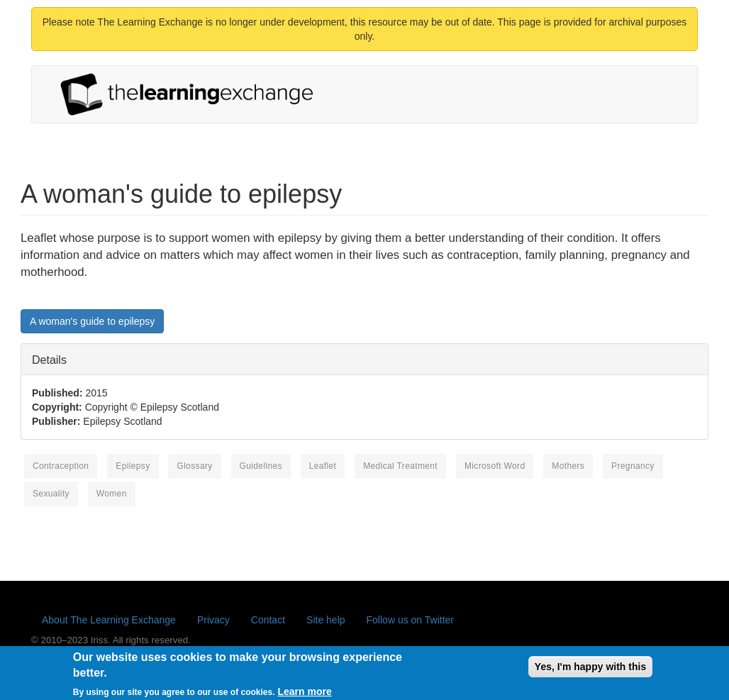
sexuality (51, 494)
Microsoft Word (495, 466)
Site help (325, 620)
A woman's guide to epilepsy (92, 321)
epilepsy (133, 466)
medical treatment (400, 466)
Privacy (213, 620)
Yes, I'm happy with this (590, 670)
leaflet (323, 466)
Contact (268, 620)
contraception (61, 466)
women (112, 494)
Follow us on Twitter (410, 620)
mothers (568, 466)
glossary (194, 466)
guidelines (261, 466)
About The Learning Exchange (109, 620)
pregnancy (633, 466)
